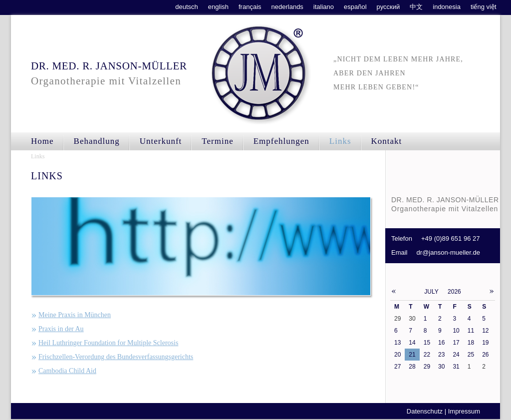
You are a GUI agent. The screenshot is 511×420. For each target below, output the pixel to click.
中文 (416, 7)
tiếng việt (484, 7)
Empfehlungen (281, 141)
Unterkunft (161, 141)
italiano (324, 7)
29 (427, 367)
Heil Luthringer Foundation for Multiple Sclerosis (108, 343)
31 (456, 367)
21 (412, 355)
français (250, 7)
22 (427, 355)
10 (456, 331)
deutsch (187, 7)
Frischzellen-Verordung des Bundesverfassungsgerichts (116, 357)
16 (441, 343)
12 (485, 331)
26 (485, 355)
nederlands (287, 7)
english (218, 7)
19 (485, 343)
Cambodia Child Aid (67, 371)
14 (412, 343)
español (355, 7)
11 (471, 331)
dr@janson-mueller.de (448, 252)
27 (397, 367)
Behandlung (97, 141)
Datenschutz (425, 411)
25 (471, 355)
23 (441, 355)
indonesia (447, 7)
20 (397, 355)
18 (471, 343)
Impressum (464, 411)
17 (456, 343)
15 (427, 343)
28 (412, 367)
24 (456, 355)
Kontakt (387, 141)
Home (42, 141)
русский (388, 7)
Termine (217, 141)
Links (38, 156)
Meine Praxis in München (75, 315)
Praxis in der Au (61, 329)
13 (397, 343)
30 (441, 367)
